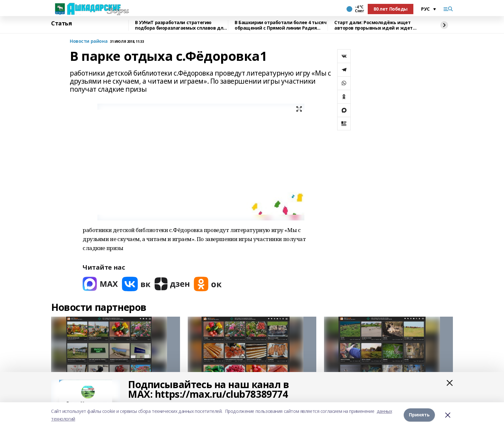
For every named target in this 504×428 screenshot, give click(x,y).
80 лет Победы (391, 9)
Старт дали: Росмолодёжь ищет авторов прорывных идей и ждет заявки (373, 25)
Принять (419, 415)
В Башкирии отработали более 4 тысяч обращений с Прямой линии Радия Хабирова (280, 25)
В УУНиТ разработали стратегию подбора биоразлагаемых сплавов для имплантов (180, 25)
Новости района (89, 41)
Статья (61, 23)
